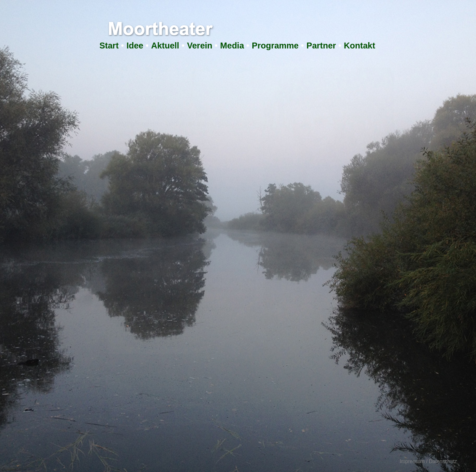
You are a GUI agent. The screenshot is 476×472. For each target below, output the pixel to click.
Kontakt (359, 46)
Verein (200, 46)
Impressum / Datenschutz (428, 461)
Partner (321, 46)
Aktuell (165, 46)
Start (109, 46)
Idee (135, 46)
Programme (275, 46)
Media (232, 46)
